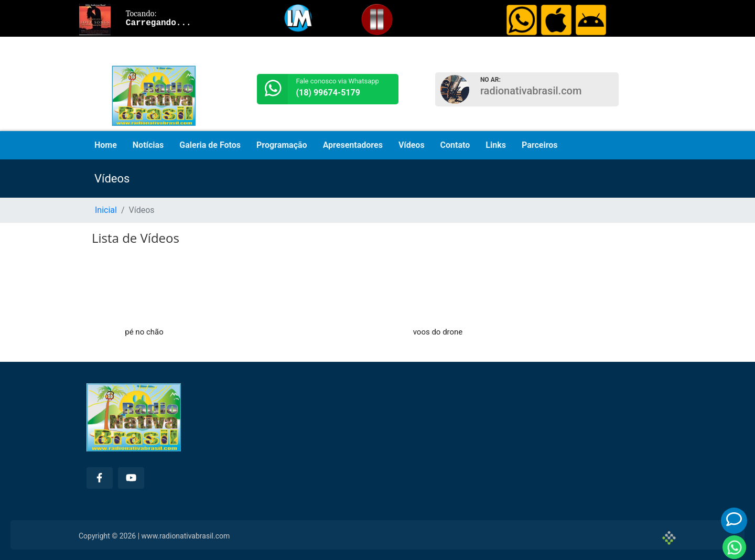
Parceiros (540, 145)
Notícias (148, 145)
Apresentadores (353, 145)
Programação (282, 145)
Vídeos (412, 145)
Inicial (106, 210)
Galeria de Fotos (210, 145)
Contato (455, 145)
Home (106, 145)
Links (496, 145)
